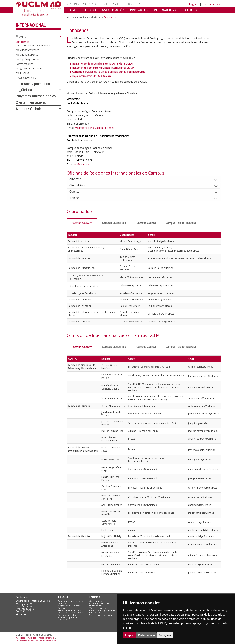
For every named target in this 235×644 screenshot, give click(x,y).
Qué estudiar (96, 601)
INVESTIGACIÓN (113, 10)
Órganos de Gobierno (69, 606)
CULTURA (191, 10)
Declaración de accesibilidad (30, 641)
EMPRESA (133, 4)
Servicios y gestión (68, 615)
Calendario (95, 613)
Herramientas (212, 4)
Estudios (95, 597)
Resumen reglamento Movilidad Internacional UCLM (103, 68)
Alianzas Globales (30, 109)
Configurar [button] (165, 635)
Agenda (62, 608)
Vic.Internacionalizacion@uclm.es (95, 128)
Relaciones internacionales (72, 601)
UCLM (71, 10)
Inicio (69, 17)
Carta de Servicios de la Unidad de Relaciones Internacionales (109, 72)
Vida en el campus (99, 608)
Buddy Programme (28, 59)
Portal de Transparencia (71, 613)
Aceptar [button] (129, 635)
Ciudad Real (80, 185)
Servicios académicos (100, 615)
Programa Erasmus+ (29, 68)
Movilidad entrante (27, 50)
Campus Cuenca (146, 223)
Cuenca (77, 192)
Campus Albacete (82, 223)
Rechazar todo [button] (146, 635)
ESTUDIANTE (111, 4)
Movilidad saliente (27, 54)
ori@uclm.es (82, 164)
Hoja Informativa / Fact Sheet (34, 45)
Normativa (63, 620)
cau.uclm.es (25, 614)
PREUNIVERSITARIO (81, 4)
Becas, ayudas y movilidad (103, 610)
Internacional (31, 25)
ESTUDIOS (88, 10)
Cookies (32, 638)
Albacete (78, 179)
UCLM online (96, 606)
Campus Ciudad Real (114, 223)
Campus (62, 603)
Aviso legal (21, 638)
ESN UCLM (22, 73)
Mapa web (51, 641)
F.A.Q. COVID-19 (26, 78)
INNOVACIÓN (139, 10)
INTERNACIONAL (166, 10)
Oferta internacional (31, 102)
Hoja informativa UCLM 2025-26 (91, 76)
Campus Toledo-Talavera (181, 223)
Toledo (77, 198)
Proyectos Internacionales (36, 96)
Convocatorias (25, 64)
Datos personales (47, 638)
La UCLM (64, 597)
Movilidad (23, 36)
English (193, 4)
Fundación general (68, 617)
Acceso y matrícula (99, 603)
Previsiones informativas (71, 610)
